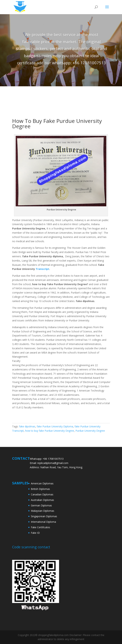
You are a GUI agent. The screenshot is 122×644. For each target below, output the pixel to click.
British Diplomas (40, 489)
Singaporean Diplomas (44, 516)
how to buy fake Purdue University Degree (50, 431)
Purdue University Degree (90, 431)
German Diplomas (41, 505)
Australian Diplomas (42, 500)
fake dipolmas (27, 426)
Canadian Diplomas (42, 494)
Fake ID (35, 533)
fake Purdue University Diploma (55, 426)
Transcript (42, 269)
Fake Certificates (40, 527)
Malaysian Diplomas (43, 511)
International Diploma (43, 522)
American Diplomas (42, 483)
